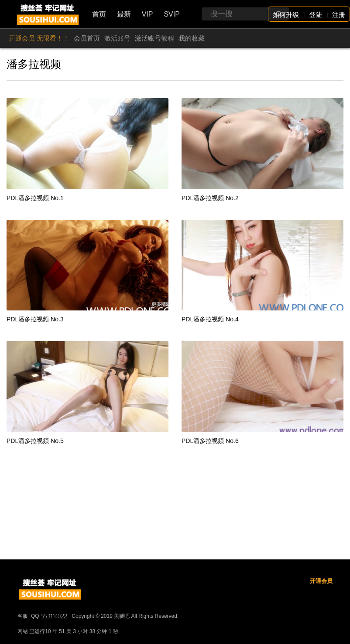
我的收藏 (192, 38)
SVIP (172, 14)
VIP (148, 14)
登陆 (316, 15)
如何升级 (286, 15)
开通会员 (321, 607)
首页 (99, 14)
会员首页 (87, 38)
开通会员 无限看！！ (39, 38)
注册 (339, 15)
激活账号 (117, 38)
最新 (124, 14)
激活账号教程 (154, 38)
